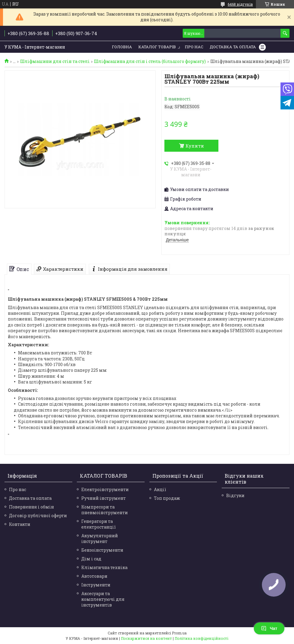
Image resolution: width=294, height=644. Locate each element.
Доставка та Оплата (233, 47)
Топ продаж (167, 498)
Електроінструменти (105, 489)
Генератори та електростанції (99, 524)
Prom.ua (179, 633)
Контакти (20, 524)
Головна (122, 47)
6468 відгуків (240, 4)
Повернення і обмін (31, 507)
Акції (160, 489)
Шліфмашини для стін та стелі (55, 61)
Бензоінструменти (102, 550)
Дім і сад (91, 559)
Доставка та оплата (30, 498)
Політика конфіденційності (201, 638)
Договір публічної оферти (38, 516)
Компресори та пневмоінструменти (105, 510)
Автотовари (94, 576)
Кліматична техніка (104, 567)
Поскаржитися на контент (146, 638)
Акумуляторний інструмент (100, 538)
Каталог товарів (157, 47)
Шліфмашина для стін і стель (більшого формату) (150, 61)
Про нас (194, 47)
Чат (269, 628)
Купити (195, 146)
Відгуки (235, 495)
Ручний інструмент (103, 498)
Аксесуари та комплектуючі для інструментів (103, 599)
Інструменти (96, 585)
